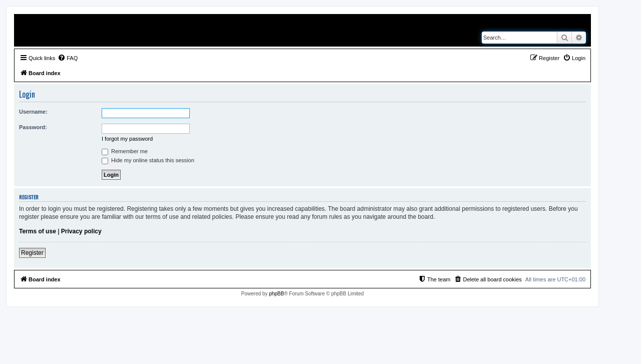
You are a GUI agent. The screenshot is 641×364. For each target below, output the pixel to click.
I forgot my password (127, 139)
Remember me (125, 151)
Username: (33, 112)
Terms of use (38, 231)
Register (32, 253)
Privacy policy (81, 231)
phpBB (276, 294)
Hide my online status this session (148, 160)
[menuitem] (68, 58)
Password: (33, 127)
